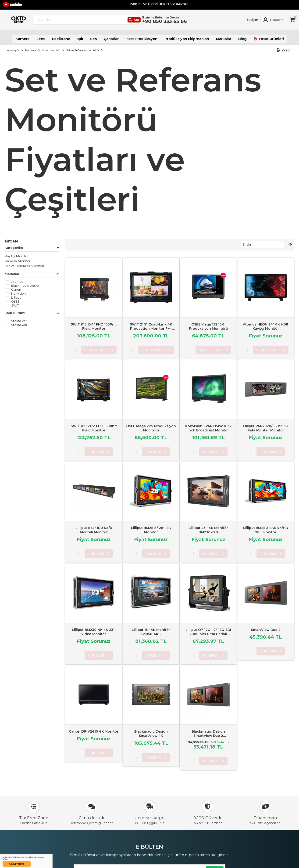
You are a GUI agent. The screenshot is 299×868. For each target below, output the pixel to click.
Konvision (18, 291)
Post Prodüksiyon (143, 37)
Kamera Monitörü (19, 259)
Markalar (217, 37)
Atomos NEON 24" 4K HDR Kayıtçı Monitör (266, 324)
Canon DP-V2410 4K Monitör (94, 729)
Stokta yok (19, 323)
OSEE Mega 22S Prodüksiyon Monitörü (151, 426)
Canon (16, 287)
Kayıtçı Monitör (17, 254)
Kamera (32, 37)
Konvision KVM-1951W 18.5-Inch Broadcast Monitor (208, 426)
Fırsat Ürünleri (261, 37)
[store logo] (26, 21)
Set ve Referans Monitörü (82, 48)
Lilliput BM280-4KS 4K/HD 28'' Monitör (266, 528)
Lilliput (16, 295)
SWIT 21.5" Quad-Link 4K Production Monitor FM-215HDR (151, 326)
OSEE (15, 299)
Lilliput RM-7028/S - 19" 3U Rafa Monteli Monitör (266, 426)
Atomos (17, 279)
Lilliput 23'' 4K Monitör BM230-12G (208, 528)
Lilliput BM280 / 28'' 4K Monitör (151, 528)
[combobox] (106, 21)
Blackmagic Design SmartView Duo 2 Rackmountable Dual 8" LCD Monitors (208, 736)
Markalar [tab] (12, 271)
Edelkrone (68, 37)
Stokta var (19, 319)
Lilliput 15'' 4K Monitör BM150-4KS (151, 629)
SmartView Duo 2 (266, 627)
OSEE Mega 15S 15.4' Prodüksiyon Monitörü (208, 324)
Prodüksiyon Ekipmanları (183, 37)
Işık (86, 37)
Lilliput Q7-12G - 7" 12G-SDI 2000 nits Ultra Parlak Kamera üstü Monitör (208, 631)
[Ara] (151, 21)
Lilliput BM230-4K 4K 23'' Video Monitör (94, 629)
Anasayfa (13, 48)
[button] (284, 48)
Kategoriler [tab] (14, 245)
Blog (235, 37)
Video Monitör (51, 48)
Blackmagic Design (26, 283)
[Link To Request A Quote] (249, 21)
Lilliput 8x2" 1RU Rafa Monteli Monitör (94, 528)
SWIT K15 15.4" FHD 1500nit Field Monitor (94, 324)
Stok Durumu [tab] (16, 311)
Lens (49, 37)
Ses (98, 37)
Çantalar (115, 37)
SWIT (15, 303)
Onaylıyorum (17, 864)
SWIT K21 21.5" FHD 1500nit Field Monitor (94, 426)
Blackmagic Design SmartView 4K (151, 731)
